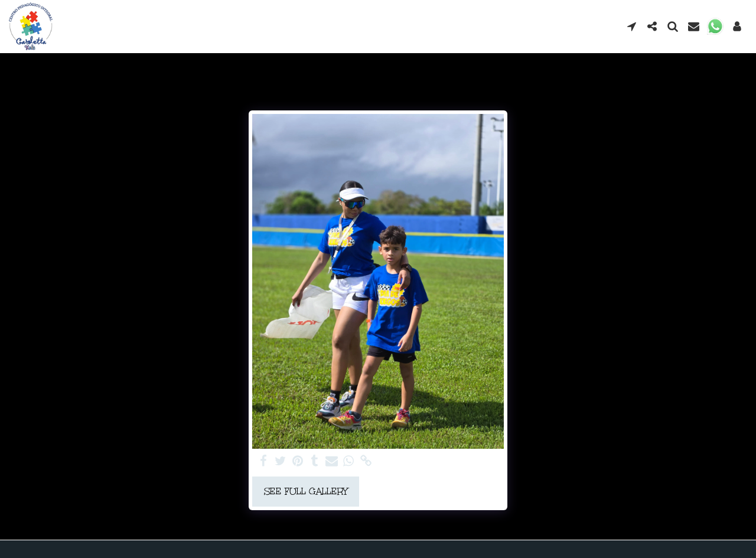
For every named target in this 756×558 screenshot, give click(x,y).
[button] (632, 26)
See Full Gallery (306, 491)
